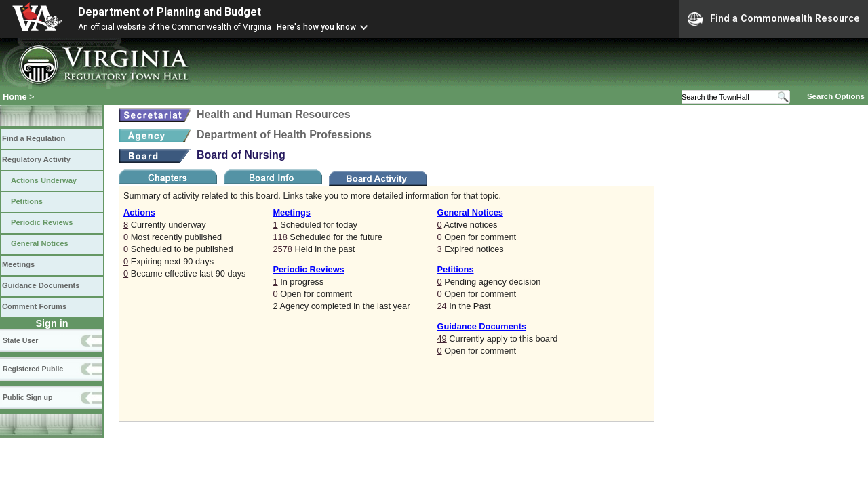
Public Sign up (27, 397)
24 (441, 306)
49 (441, 339)
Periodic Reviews (42, 222)
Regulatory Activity (36, 159)
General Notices (40, 243)
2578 (282, 249)
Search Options (836, 96)
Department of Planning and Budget (170, 12)
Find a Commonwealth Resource (774, 19)
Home (15, 97)
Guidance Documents (41, 285)
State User (20, 340)
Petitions (27, 201)
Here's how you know (316, 27)
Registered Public (33, 369)
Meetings (18, 264)
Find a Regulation (34, 138)
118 (280, 237)
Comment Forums (34, 306)
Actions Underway (44, 180)
